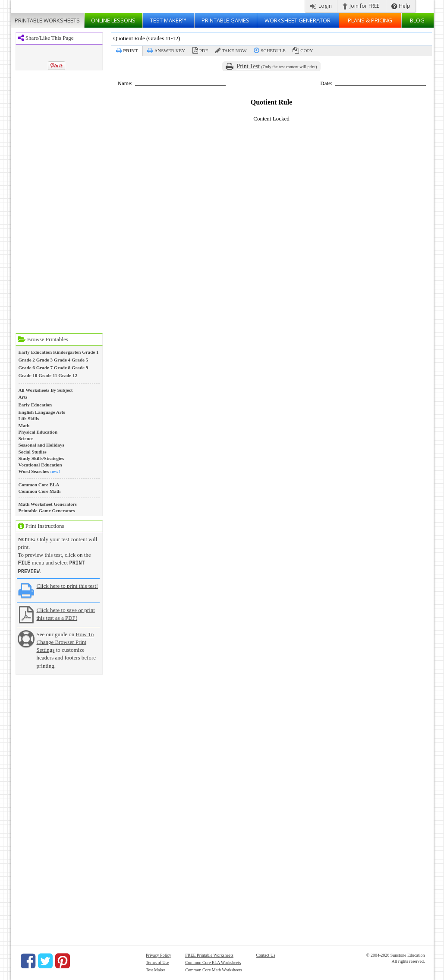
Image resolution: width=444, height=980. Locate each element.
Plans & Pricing (370, 20)
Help (401, 6)
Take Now (234, 51)
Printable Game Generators (47, 511)
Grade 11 (48, 375)
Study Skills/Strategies (41, 458)
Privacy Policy (159, 954)
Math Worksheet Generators (48, 504)
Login (321, 6)
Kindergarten (67, 352)
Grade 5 (80, 360)
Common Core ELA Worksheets (213, 962)
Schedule (273, 51)
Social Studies (33, 452)
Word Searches (34, 471)
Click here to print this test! (68, 585)
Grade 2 (27, 360)
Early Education (35, 352)
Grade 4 (62, 360)
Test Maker (156, 969)
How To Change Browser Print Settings (65, 641)
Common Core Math (40, 491)
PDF (204, 51)
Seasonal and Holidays (41, 445)
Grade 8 (62, 368)
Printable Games (225, 20)
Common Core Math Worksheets (214, 969)
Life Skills (29, 419)
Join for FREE (361, 6)
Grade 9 (80, 368)
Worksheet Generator (298, 20)
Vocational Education (40, 465)
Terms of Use (157, 962)
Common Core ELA (39, 485)
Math (24, 425)
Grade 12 (68, 375)
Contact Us (266, 954)
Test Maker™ (168, 20)
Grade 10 (28, 375)
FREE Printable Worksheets (209, 954)
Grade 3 (44, 360)
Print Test (248, 66)
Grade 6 (27, 368)
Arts (23, 397)
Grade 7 (44, 368)
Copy (307, 51)
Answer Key (170, 51)
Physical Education (38, 432)
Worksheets (47, 20)
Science (26, 438)
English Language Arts (42, 412)
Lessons (113, 20)
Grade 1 (90, 352)
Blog (417, 20)
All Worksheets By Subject (46, 390)
